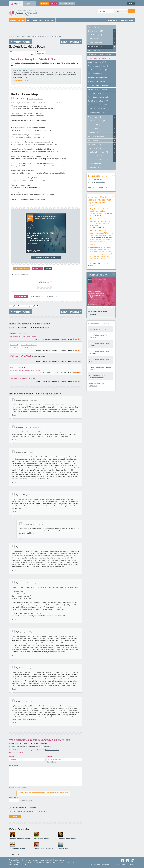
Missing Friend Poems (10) (97, 89)
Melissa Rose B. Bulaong (29, 345)
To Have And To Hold (97, 183)
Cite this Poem (21, 297)
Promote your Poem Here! (98, 188)
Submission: (14, 766)
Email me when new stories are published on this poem (29, 811)
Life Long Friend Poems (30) (98, 86)
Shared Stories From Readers (101, 238)
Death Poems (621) (95, 35)
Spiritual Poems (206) (96, 144)
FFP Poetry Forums (67, 3)
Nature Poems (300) (95, 133)
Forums (123, 865)
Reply (14, 415)
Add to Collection (21, 269)
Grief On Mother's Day (97, 329)
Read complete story (20, 78)
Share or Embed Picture (46, 257)
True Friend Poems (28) (96, 113)
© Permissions (52, 297)
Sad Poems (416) (94, 140)
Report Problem (38, 297)
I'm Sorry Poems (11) (95, 74)
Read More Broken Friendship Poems (29, 324)
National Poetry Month (96, 168)
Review (54, 3)
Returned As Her (96, 179)
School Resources (94, 164)
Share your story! (51, 394)
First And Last (16, 334)
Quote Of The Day (98, 275)
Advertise (131, 865)
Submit (44, 3)
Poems (15, 4)
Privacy (25, 865)
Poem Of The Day (113, 20)
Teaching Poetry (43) (95, 156)
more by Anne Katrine (35, 99)
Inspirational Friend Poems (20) (99, 78)
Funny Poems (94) (94, 117)
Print (48, 269)
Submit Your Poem (97, 228)
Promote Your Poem (17, 20)
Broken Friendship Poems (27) (99, 58)
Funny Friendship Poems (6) (98, 66)
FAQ (28, 20)
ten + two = (14, 798)
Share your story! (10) (21, 80)
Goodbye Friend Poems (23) (98, 70)
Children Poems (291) (96, 31)
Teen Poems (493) (94, 148)
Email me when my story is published (24, 808)
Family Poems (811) (95, 39)
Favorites (37, 269)
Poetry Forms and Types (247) (99, 160)
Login (131, 3)
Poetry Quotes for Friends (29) (99, 97)
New (41, 20)
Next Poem (71, 42)
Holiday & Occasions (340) (97, 121)
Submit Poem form (52, 750)
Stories (34, 20)
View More (91, 314)
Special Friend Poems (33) (97, 105)
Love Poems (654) (94, 129)
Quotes (29, 4)
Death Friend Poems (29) (97, 62)
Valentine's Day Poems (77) (98, 152)
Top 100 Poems (49, 20)
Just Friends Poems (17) (97, 82)
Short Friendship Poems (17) (98, 101)
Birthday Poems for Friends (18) (99, 54)
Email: (50, 757)
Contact (12, 865)
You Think (14, 345)
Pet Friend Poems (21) (96, 93)
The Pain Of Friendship (19, 378)
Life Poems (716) (94, 125)
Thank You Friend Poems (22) (98, 109)
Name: (12, 757)
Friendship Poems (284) (96, 47)
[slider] (41, 54)
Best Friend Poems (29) (96, 51)
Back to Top (15, 855)
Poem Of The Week (127, 20)
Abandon (14, 367)
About (18, 865)
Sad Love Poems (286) (96, 137)
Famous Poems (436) (95, 43)
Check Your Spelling (18, 747)
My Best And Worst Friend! (21, 356)
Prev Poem (21, 42)
